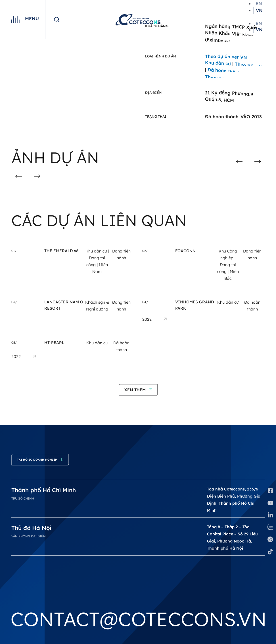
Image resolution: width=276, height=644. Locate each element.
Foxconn (185, 251)
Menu (32, 18)
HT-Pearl (54, 343)
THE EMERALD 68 (61, 251)
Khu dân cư (96, 251)
